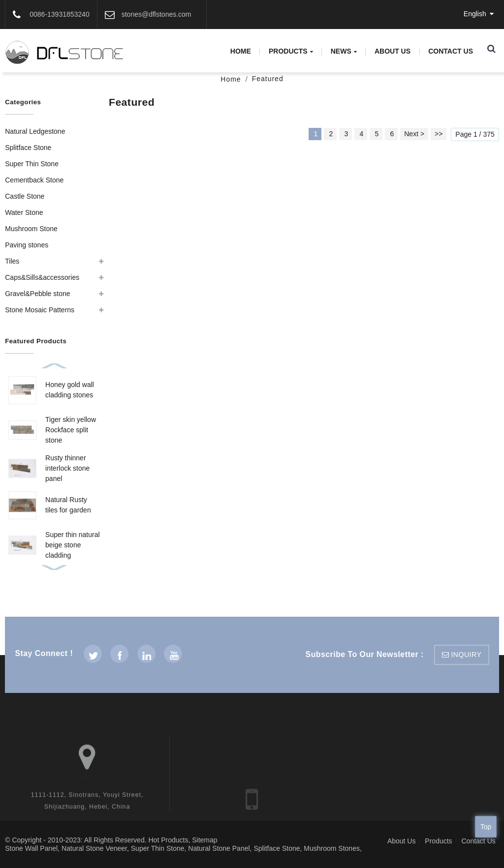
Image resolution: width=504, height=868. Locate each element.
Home (241, 51)
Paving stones (27, 245)
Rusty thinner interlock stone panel (67, 468)
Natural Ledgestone (35, 131)
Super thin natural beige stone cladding (73, 545)
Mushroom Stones (332, 848)
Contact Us (451, 51)
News (344, 51)
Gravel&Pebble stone (37, 294)
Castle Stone (25, 196)
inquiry (466, 655)
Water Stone (24, 212)
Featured (268, 79)
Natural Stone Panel (219, 848)
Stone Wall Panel (31, 848)
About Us (393, 51)
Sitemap (205, 840)
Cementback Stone (34, 180)
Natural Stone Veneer (94, 848)
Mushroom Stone (31, 229)
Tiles (12, 261)
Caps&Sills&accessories (42, 277)
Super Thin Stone (32, 164)
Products (291, 51)
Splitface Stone (28, 148)
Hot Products (168, 840)
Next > (414, 134)
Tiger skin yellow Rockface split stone (71, 430)
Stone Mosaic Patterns (40, 310)
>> (439, 134)
